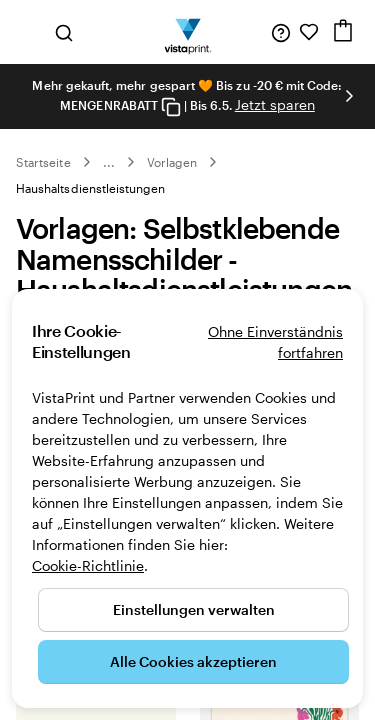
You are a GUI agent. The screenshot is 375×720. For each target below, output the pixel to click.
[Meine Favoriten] (309, 32)
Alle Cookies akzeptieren (193, 661)
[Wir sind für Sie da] (281, 32)
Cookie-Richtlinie (88, 565)
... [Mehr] (109, 162)
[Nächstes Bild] (349, 96)
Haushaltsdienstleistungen (91, 188)
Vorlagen (172, 162)
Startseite (43, 162)
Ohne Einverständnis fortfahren (275, 342)
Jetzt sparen (275, 104)
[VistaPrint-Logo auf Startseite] (187, 32)
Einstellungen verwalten (194, 609)
